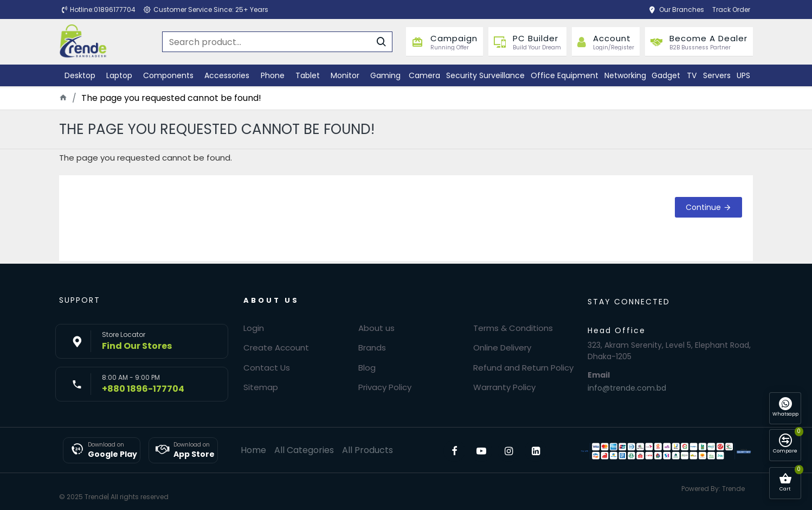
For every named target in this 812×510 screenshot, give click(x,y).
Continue (703, 207)
